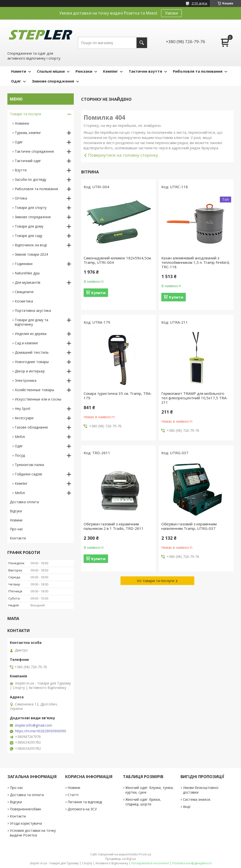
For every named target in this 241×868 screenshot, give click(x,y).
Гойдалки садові (28, 474)
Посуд (20, 455)
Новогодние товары (32, 362)
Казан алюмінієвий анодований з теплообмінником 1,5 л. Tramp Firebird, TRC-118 (196, 262)
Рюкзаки (84, 71)
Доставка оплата (24, 502)
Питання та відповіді (85, 802)
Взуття (21, 170)
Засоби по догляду (30, 179)
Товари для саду (29, 236)
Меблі (20, 437)
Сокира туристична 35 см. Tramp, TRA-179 (118, 396)
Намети (19, 71)
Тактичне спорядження (34, 151)
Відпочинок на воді (31, 245)
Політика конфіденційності (192, 863)
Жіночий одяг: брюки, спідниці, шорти (143, 802)
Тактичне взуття (145, 71)
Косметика (24, 301)
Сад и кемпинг (27, 343)
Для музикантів (28, 282)
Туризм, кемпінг (28, 133)
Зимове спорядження (53, 81)
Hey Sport (23, 409)
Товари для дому (29, 226)
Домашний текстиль (32, 352)
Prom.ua (145, 854)
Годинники (24, 264)
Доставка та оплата (27, 795)
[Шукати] (142, 43)
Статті (73, 795)
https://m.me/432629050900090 (41, 731)
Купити (98, 293)
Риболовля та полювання (198, 71)
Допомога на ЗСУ (82, 809)
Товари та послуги (25, 114)
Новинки (22, 123)
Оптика (21, 198)
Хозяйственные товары (34, 390)
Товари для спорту (31, 208)
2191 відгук (199, 3)
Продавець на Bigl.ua (120, 859)
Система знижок (197, 799)
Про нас (16, 529)
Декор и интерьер (30, 371)
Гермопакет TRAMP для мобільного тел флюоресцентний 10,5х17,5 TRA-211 (195, 398)
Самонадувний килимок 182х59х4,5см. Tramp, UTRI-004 (118, 260)
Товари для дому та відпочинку (31, 322)
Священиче (24, 292)
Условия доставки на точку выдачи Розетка (33, 833)
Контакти (18, 538)
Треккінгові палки (29, 465)
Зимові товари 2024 (31, 254)
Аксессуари (24, 418)
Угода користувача (26, 823)
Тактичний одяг (28, 161)
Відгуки (16, 511)
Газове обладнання (31, 427)
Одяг (16, 81)
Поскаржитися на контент (150, 863)
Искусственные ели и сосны (38, 399)
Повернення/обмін (25, 809)
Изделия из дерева (31, 334)
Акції (187, 807)
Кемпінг (110, 71)
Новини (16, 520)
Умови (171, 13)
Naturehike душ (27, 273)
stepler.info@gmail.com (33, 725)
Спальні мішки (51, 71)
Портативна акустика (33, 310)
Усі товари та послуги (156, 581)
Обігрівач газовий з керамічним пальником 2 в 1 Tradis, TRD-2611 (114, 526)
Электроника (26, 380)
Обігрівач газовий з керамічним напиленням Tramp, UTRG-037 (189, 526)
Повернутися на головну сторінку (123, 155)
